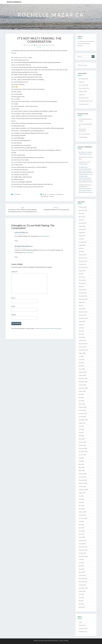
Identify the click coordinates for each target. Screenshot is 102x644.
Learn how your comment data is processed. (48, 328)
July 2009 (81, 356)
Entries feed (82, 625)
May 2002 (81, 566)
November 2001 (83, 582)
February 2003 (83, 540)
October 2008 (82, 385)
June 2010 (81, 328)
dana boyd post (23, 57)
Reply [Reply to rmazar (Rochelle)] (16, 241)
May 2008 (81, 398)
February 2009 (83, 372)
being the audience (49, 194)
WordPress (55, 641)
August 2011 (82, 302)
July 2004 (81, 521)
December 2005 (83, 480)
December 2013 (83, 258)
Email (13, 306)
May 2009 (81, 363)
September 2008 (83, 388)
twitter (51, 196)
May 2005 (81, 502)
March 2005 (82, 509)
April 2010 (81, 334)
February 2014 (83, 255)
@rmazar (44, 250)
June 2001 (81, 598)
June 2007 (81, 429)
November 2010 (83, 312)
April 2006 (81, 467)
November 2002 (83, 550)
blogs (80, 82)
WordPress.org (83, 632)
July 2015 (81, 239)
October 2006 (82, 455)
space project (82, 98)
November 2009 (83, 344)
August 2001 (82, 591)
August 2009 (82, 353)
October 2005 (82, 486)
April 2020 (81, 213)
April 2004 (81, 528)
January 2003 (82, 544)
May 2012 (81, 287)
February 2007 (83, 442)
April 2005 (81, 506)
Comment (15, 272)
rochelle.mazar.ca (14, 2)
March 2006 (82, 471)
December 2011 (83, 293)
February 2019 (83, 223)
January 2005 (82, 515)
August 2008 (82, 391)
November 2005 (83, 483)
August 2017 (82, 232)
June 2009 (81, 359)
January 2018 (82, 229)
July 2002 (81, 559)
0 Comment (51, 45)
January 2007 (82, 445)
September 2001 (83, 588)
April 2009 (81, 366)
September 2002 (83, 556)
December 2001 (83, 579)
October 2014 (82, 242)
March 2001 (82, 607)
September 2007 (83, 420)
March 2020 (82, 217)
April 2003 (81, 534)
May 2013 (81, 274)
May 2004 (81, 525)
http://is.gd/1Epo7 (44, 236)
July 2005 (81, 496)
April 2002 (81, 569)
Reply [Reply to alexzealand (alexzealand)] (16, 257)
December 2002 (83, 547)
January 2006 (82, 477)
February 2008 (83, 407)
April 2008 (81, 401)
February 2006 (83, 474)
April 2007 (81, 436)
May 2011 (81, 306)
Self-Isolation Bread (84, 134)
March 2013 (82, 277)
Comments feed (83, 628)
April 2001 (81, 604)
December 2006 (83, 448)
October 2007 (82, 417)
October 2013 (82, 264)
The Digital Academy (84, 101)
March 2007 (82, 439)
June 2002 (81, 563)
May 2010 (81, 331)
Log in (80, 622)
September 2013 (83, 267)
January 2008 (82, 410)
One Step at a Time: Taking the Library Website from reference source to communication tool (22, 210)
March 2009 (82, 369)
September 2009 (83, 350)
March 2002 (82, 572)
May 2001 (81, 601)
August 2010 (82, 321)
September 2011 (83, 299)
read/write (82, 91)
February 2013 (83, 280)
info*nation (17, 194)
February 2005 (83, 512)
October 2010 (82, 315)
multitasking (44, 196)
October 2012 (82, 283)
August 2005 (82, 493)
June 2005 (81, 499)
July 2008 (81, 394)
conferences (60, 194)
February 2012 (83, 290)
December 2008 (83, 379)
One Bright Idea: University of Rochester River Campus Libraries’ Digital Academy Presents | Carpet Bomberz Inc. (86, 171)
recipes (81, 95)
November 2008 (83, 382)
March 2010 (82, 337)
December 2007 (83, 413)
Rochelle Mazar (41, 45)
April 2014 (81, 252)
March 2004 (82, 531)
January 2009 (82, 375)
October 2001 (82, 585)
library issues (82, 88)
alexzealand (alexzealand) (22, 246)
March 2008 (82, 404)
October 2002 (82, 553)
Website (14, 315)
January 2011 (82, 309)
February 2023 (83, 207)
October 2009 (82, 347)
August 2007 (82, 423)
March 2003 (82, 537)
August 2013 (82, 271)
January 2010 (82, 340)
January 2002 (82, 575)
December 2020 (83, 210)
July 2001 (81, 594)
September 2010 (83, 318)
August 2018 (82, 226)
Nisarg (66, 641)
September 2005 (83, 490)
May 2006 (81, 464)
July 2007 (81, 426)
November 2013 (83, 261)
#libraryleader (83, 79)
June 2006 (81, 461)
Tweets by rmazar (82, 65)
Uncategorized (83, 104)
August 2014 (82, 245)
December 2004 (83, 518)
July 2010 (81, 325)
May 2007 (81, 432)
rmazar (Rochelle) (20, 232)
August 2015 (82, 236)
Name (14, 298)
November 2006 (83, 452)
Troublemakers (83, 137)
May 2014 (81, 248)
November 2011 (83, 296)
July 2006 (81, 458)
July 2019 (81, 220)
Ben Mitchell (82, 152)
